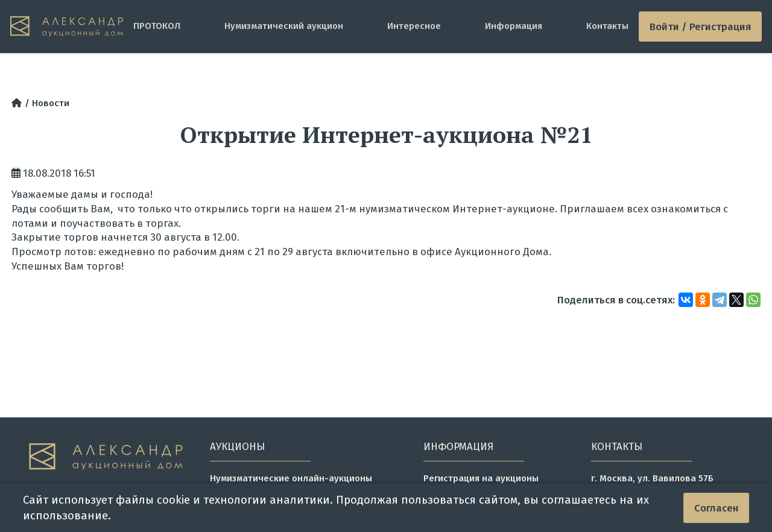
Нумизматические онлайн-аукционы (291, 478)
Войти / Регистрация (701, 27)
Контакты (607, 26)
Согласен (717, 508)
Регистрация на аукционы (481, 478)
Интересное (414, 26)
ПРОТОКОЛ (157, 26)
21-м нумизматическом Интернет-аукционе (445, 209)
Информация (514, 26)
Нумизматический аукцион (284, 26)
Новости (51, 103)
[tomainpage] (67, 27)
